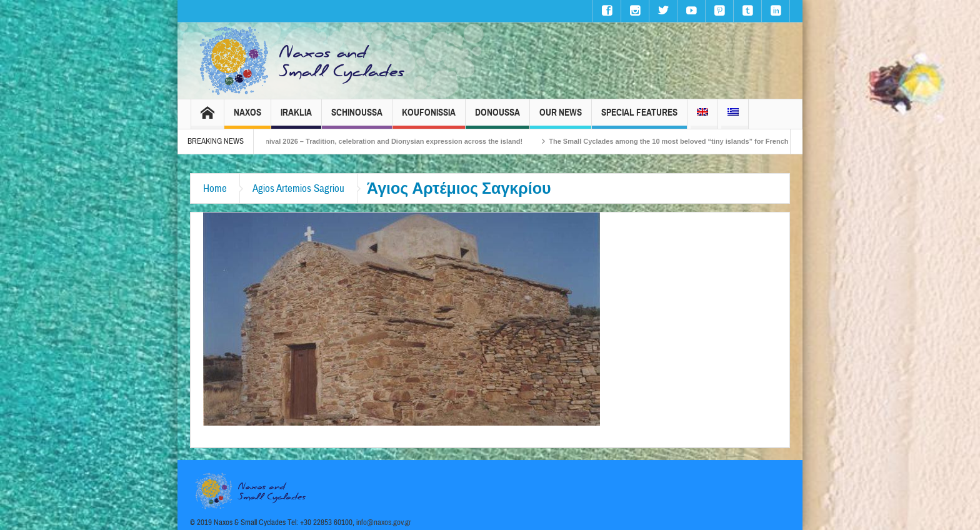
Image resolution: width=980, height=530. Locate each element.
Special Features (639, 118)
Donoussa (497, 118)
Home (215, 188)
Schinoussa (357, 118)
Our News (561, 118)
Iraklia (296, 118)
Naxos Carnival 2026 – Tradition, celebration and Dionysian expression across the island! (390, 141)
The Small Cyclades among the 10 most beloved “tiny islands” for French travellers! (699, 141)
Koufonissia (429, 118)
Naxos (247, 118)
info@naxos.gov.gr (384, 522)
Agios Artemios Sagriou (298, 188)
